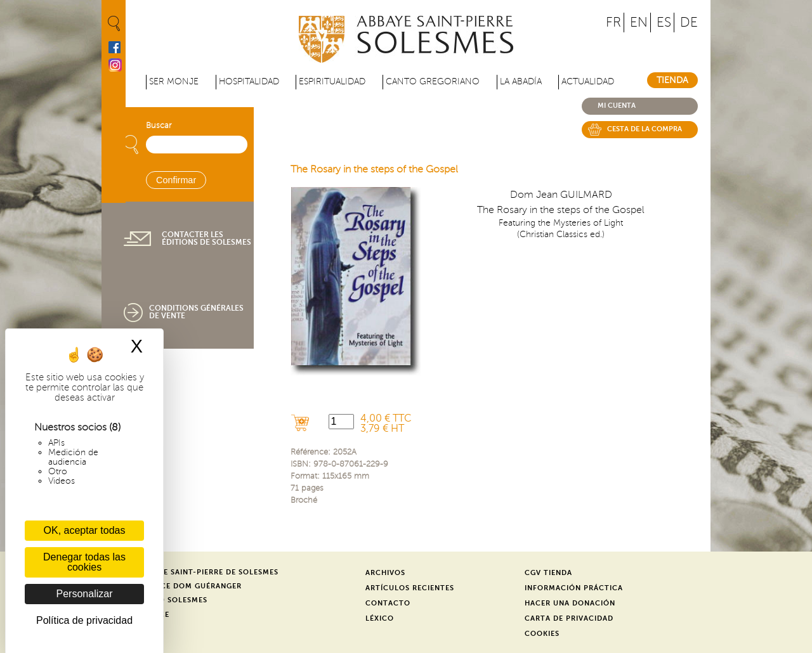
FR (613, 23)
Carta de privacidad (569, 618)
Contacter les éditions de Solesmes (206, 238)
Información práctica (574, 588)
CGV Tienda (548, 573)
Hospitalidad (249, 81)
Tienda (672, 80)
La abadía (521, 81)
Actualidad (588, 81)
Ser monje (174, 81)
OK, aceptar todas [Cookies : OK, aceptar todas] (85, 530)
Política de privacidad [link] (84, 620)
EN (639, 23)
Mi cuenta (617, 106)
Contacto (388, 603)
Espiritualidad (332, 81)
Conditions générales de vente (196, 312)
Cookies (542, 634)
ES (664, 23)
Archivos (385, 573)
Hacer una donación (570, 603)
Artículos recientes (410, 588)
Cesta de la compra (645, 129)
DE (689, 23)
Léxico (380, 618)
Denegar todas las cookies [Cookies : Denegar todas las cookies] (84, 562)
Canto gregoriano (433, 81)
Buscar (159, 126)
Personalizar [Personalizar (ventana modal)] (85, 594)
